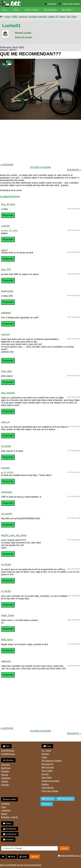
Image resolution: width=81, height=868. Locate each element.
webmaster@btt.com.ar (70, 856)
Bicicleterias (10, 829)
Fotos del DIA (48, 788)
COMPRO (6, 804)
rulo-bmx (5, 334)
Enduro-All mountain (51, 781)
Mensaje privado (23, 33)
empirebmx (7, 492)
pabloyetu (6, 661)
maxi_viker (6, 371)
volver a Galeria (41, 167)
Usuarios (8, 839)
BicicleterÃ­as (51, 10)
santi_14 (5, 422)
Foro (4, 10)
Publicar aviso (65, 799)
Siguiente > (74, 170)
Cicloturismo (10, 834)
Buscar (4, 814)
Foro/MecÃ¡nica (8, 754)
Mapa (23, 857)
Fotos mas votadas (50, 791)
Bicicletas (67, 10)
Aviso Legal (5, 865)
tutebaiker (6, 313)
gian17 (4, 250)
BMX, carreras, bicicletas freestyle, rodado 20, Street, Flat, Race (45, 17)
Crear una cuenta (71, 4)
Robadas (5, 771)
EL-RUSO (6, 446)
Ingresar (52, 4)
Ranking (45, 784)
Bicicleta (8, 760)
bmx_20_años (8, 204)
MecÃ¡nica (6, 768)
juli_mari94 (7, 514)
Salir (35, 857)
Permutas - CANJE (9, 817)
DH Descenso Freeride (52, 761)
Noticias (5, 775)
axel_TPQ (6, 269)
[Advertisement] (40, 142)
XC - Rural (46, 751)
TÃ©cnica (5, 765)
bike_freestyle (8, 393)
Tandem (5, 781)
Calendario (6, 778)
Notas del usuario (24, 37)
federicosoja (7, 291)
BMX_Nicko (7, 640)
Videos (6, 15)
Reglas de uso (17, 865)
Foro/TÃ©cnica (8, 751)
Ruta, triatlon (47, 771)
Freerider (5, 785)
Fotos (16, 10)
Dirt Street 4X (48, 764)
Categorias (6, 810)
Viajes (44, 757)
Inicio (12, 857)
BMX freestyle (48, 767)
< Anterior (7, 165)
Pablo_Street (8, 615)
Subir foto (48, 799)
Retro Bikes (47, 778)
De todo (45, 774)
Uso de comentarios (32, 865)
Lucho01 (5, 226)
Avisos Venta (31, 10)
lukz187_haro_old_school (14, 535)
